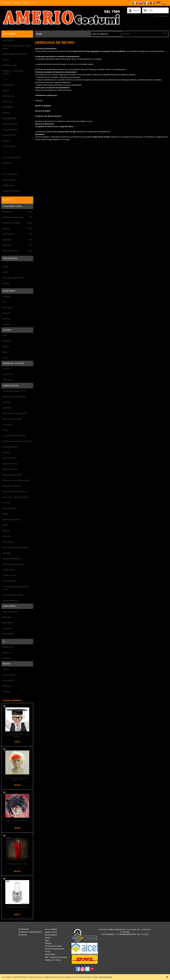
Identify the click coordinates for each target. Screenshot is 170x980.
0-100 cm (7, 369)
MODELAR (7, 102)
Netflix (5, 525)
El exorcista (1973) (10, 447)
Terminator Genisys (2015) (14, 564)
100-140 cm (8, 374)
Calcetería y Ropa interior (17, 217)
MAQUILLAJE (8, 96)
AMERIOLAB (8, 185)
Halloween (7, 313)
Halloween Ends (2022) (12, 475)
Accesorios (17, 212)
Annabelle (7, 402)
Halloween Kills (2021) (12, 486)
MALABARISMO (9, 118)
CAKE (5, 272)
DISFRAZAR (8, 85)
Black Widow (8, 623)
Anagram (6, 692)
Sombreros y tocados (17, 223)
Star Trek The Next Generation (15, 547)
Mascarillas (17, 245)
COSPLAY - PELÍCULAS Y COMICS (14, 72)
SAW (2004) (8, 542)
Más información (106, 977)
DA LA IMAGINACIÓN (12, 158)
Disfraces (17, 229)
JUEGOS (7, 141)
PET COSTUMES (10, 174)
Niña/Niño (7, 341)
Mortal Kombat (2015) (12, 520)
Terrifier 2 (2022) (9, 575)
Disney (6, 430)
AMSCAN (7, 686)
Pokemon (7, 536)
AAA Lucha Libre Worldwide (14, 397)
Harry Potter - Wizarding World (15, 497)
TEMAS (6, 60)
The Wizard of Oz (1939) (13, 595)
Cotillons (6, 283)
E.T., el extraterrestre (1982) (14, 436)
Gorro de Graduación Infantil (17, 735)
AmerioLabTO (8, 680)
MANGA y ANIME (10, 65)
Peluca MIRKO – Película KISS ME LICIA (17, 779)
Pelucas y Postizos (17, 251)
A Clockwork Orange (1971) (14, 391)
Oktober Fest (8, 647)
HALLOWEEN (8, 40)
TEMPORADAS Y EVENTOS (15, 54)
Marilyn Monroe (9, 508)
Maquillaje (17, 240)
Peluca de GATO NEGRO (17, 821)
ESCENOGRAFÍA (10, 124)
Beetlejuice (7, 408)
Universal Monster (10, 601)
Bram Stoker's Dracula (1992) (15, 413)
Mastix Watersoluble (17, 907)
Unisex (6, 358)
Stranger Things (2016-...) (13, 559)
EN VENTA (7, 163)
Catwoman (7, 628)
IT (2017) (6, 503)
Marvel (5, 514)
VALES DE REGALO (11, 191)
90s (4, 302)
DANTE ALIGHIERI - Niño (17, 864)
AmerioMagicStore (10, 130)
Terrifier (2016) (9, 570)
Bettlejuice (7, 617)
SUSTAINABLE (9, 180)
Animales (7, 296)
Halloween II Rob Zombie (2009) (16, 480)
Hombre (6, 347)
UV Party (6, 319)
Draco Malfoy (8, 634)
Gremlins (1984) (9, 458)
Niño (5, 335)
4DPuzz (6, 669)
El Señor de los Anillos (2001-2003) (17, 441)
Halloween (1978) (10, 464)
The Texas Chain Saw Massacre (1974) (16, 588)
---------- (6, 79)
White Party (7, 308)
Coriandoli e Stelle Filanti (13, 278)
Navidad (6, 324)
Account (136, 10)
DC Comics (7, 425)
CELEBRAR (8, 107)
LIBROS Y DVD (9, 135)
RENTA (6, 90)
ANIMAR (6, 113)
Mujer (5, 352)
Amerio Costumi (9, 675)
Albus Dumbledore (10, 612)
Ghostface (7, 452)
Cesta (150, 10)
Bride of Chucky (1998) (12, 419)
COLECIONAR (9, 146)
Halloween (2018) (10, 469)
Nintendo (6, 531)
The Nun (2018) (9, 581)
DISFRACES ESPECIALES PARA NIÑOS (17, 47)
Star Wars (7, 553)
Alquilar (6, 267)
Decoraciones (17, 234)
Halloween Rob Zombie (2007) (15, 492)
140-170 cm (8, 380)
